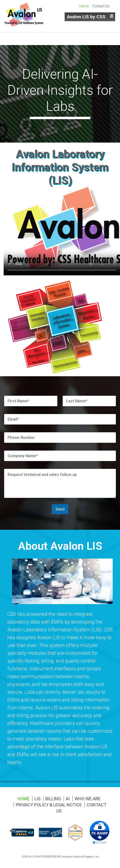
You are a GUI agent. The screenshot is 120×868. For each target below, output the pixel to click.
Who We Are (88, 799)
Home (84, 6)
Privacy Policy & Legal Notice (49, 805)
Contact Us (101, 6)
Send (60, 509)
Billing (53, 799)
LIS (38, 799)
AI (68, 799)
